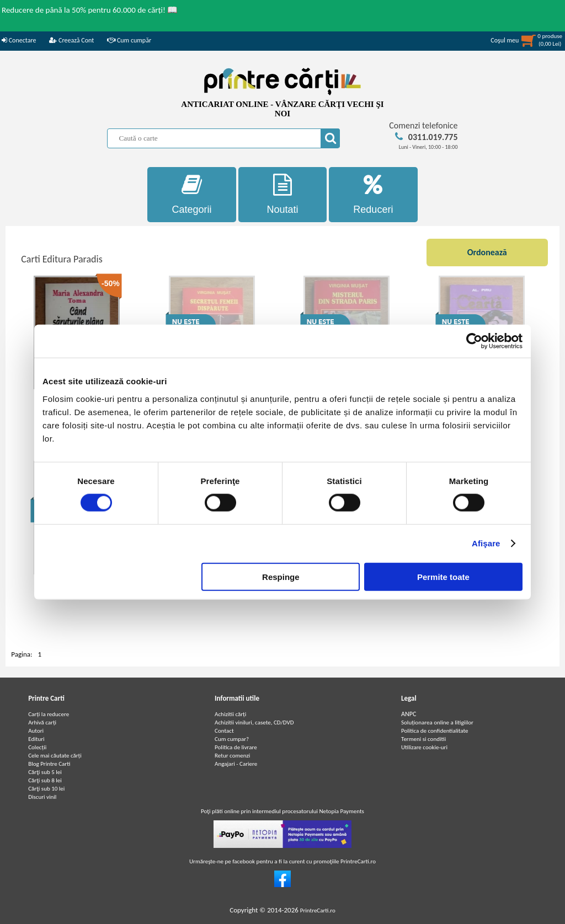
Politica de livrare (236, 747)
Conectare (19, 40)
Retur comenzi (232, 756)
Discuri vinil (42, 797)
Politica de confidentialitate (435, 731)
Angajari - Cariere (236, 764)
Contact (224, 731)
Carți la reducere (49, 714)
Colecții (37, 747)
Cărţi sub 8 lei (45, 780)
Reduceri (373, 194)
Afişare (486, 543)
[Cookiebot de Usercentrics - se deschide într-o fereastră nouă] (474, 341)
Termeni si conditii (423, 739)
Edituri (36, 739)
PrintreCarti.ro (318, 910)
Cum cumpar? (232, 739)
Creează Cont (71, 40)
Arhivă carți (42, 722)
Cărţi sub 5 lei (45, 772)
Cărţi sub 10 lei (46, 789)
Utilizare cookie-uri (424, 747)
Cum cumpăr (129, 40)
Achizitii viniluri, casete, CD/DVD (254, 722)
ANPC (409, 714)
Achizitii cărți (230, 714)
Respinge (281, 576)
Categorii (192, 194)
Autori (36, 731)
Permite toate (443, 576)
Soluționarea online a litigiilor (437, 722)
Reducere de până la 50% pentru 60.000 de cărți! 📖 (90, 10)
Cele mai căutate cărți (55, 756)
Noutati (283, 194)
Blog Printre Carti (49, 764)
